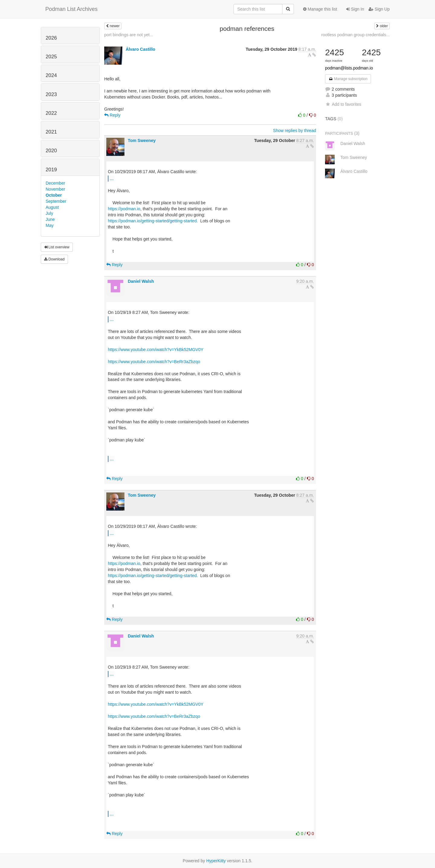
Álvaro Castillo (140, 49)
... (112, 178)
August (52, 207)
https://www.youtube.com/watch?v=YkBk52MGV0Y (156, 350)
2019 (51, 170)
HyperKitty (216, 861)
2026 (51, 38)
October (54, 195)
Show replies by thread (295, 131)
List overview (57, 247)
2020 (51, 151)
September (56, 201)
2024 (51, 75)
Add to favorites (343, 104)
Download (54, 259)
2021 (51, 132)
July (49, 213)
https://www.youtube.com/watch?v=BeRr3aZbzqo (154, 362)
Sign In (355, 9)
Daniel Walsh (141, 281)
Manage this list (320, 9)
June (50, 219)
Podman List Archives (71, 9)
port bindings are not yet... (129, 35)
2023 (51, 94)
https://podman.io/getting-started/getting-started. (153, 221)
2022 (51, 113)
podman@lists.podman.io (349, 68)
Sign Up (379, 9)
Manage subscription (348, 79)
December (55, 183)
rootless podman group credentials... (356, 35)
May (50, 225)
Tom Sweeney (142, 140)
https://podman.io (124, 209)
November (55, 189)
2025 (51, 57)
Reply (112, 115)
